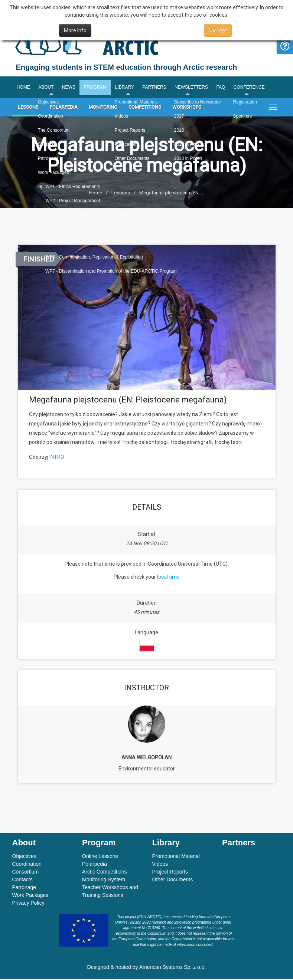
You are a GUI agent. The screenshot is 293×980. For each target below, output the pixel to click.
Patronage (24, 888)
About (47, 88)
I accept (218, 30)
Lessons (28, 108)
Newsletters (195, 88)
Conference (254, 88)
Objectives (24, 857)
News (70, 88)
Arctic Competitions (105, 873)
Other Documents (173, 881)
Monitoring (103, 108)
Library (127, 88)
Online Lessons (100, 857)
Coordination (27, 865)
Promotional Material (176, 857)
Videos (160, 865)
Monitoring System (104, 881)
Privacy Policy (28, 904)
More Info (75, 30)
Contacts (22, 881)
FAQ (225, 88)
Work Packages (30, 896)
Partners (157, 88)
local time (168, 578)
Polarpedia (64, 108)
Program (97, 88)
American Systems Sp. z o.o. (173, 968)
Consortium (26, 873)
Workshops (187, 108)
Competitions (145, 108)
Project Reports (170, 873)
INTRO (57, 458)
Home (23, 88)
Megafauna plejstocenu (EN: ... (172, 194)
